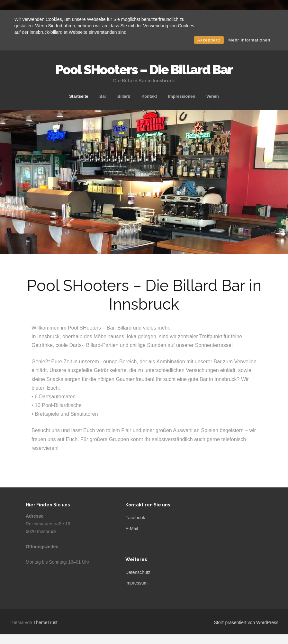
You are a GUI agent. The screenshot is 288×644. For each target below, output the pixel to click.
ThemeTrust (45, 622)
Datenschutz (138, 572)
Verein (213, 96)
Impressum (136, 583)
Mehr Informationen (249, 40)
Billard (124, 96)
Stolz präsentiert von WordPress (246, 622)
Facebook (135, 518)
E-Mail (132, 529)
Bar (103, 96)
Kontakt (149, 96)
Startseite (79, 96)
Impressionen (182, 96)
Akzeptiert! (209, 40)
